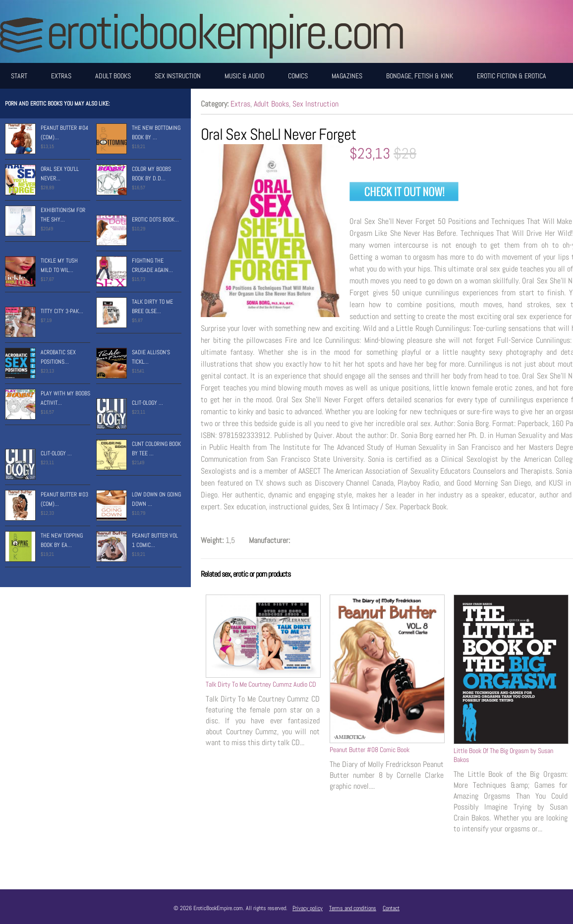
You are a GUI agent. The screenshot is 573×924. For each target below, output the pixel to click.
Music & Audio (244, 76)
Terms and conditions (353, 908)
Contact (391, 908)
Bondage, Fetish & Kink (420, 76)
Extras (61, 76)
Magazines (347, 76)
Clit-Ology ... (147, 403)
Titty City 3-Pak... (62, 311)
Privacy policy (308, 908)
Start (19, 76)
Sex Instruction (178, 76)
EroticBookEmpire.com (225, 31)
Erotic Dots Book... (155, 219)
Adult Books (113, 76)
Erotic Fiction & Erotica (512, 76)
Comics (298, 76)
